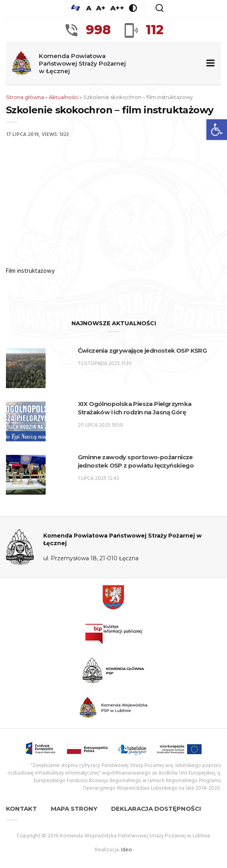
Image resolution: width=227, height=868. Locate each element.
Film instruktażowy (30, 271)
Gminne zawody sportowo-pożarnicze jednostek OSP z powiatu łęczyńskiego (136, 461)
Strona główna (25, 97)
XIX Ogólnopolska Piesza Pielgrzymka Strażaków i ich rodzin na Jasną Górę (135, 408)
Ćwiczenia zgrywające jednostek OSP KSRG (142, 351)
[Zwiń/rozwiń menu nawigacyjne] (209, 63)
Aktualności (64, 97)
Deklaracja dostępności (156, 809)
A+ (101, 8)
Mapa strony (74, 809)
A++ (117, 8)
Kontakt (21, 809)
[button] (217, 130)
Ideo (127, 850)
